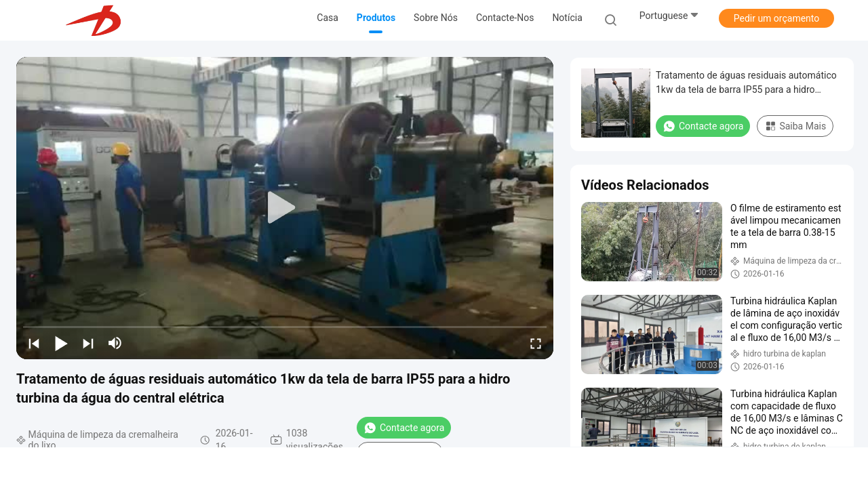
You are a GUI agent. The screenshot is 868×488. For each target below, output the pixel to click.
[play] (285, 208)
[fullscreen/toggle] (536, 343)
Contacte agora (404, 428)
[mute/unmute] (115, 343)
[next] (88, 343)
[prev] (34, 343)
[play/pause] (61, 343)
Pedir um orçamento (777, 18)
